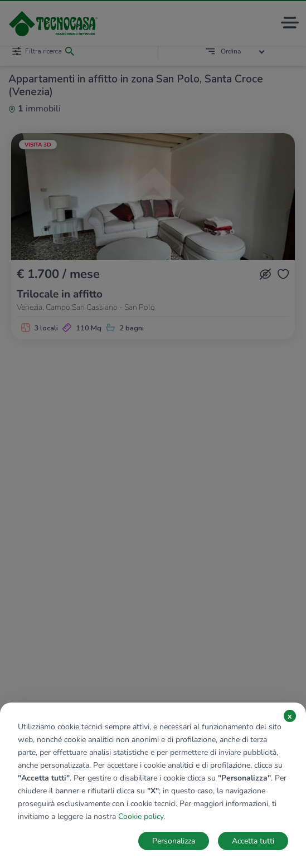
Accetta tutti (253, 841)
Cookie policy (141, 816)
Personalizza (174, 841)
